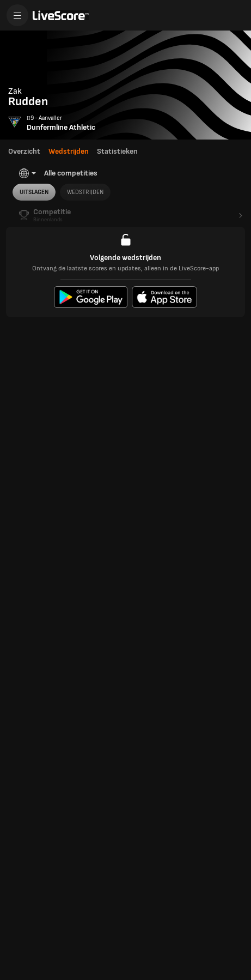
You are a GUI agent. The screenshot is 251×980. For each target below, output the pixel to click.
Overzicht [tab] (24, 151)
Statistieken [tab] (117, 151)
